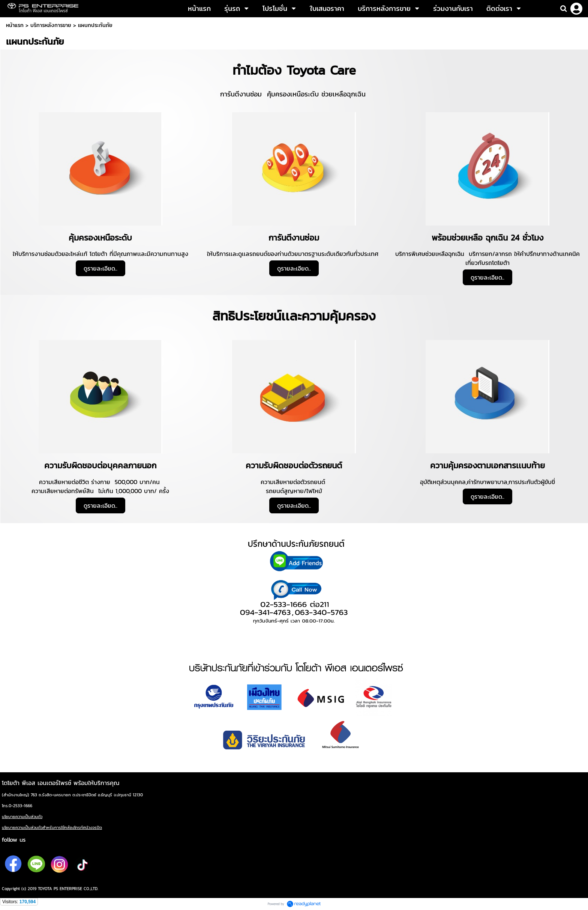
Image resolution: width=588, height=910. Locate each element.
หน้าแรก (15, 25)
